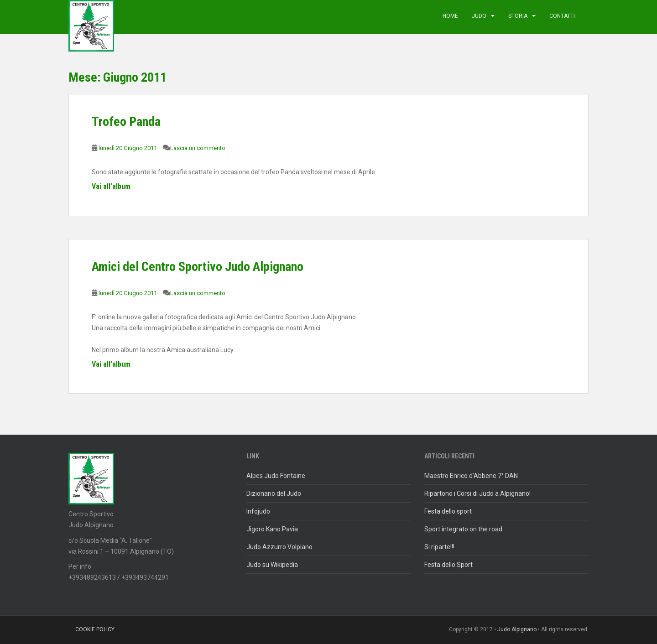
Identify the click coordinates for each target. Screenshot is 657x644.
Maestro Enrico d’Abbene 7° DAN (471, 476)
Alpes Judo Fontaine (276, 476)
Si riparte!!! (439, 547)
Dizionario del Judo (274, 493)
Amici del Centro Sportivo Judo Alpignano (198, 267)
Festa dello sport (448, 511)
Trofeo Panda (126, 122)
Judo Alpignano (517, 629)
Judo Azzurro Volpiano (279, 547)
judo (479, 16)
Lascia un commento (198, 148)
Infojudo (258, 511)
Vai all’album (111, 186)
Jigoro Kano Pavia (272, 529)
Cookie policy (95, 629)
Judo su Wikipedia (272, 565)
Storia (518, 16)
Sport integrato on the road (463, 529)
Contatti (562, 16)
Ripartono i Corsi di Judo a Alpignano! (477, 493)
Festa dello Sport (448, 565)
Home (450, 16)
